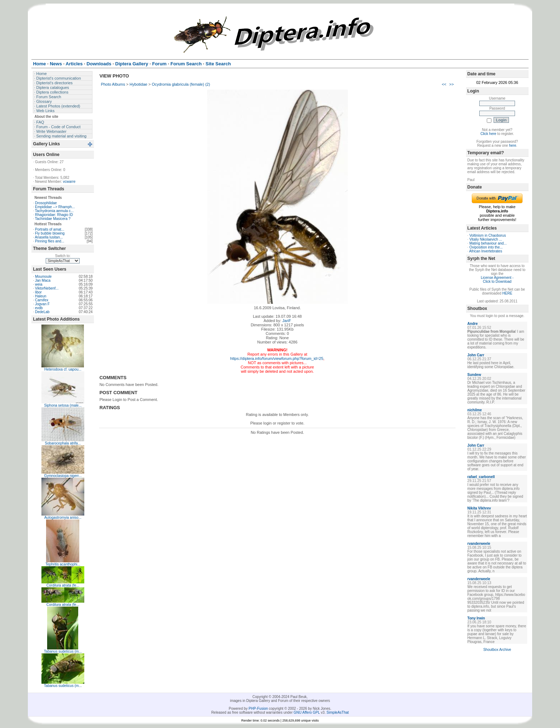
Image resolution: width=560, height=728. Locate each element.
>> (452, 84)
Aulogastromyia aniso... (63, 518)
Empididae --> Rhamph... (55, 207)
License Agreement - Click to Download (497, 280)
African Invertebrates (486, 251)
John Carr (476, 355)
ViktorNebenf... (47, 288)
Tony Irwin (476, 618)
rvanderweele (479, 544)
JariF (287, 321)
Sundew (474, 375)
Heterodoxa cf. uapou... (63, 369)
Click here (488, 134)
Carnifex (42, 300)
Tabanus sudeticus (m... (63, 651)
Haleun (41, 296)
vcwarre (69, 182)
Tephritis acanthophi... (63, 564)
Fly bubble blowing (50, 233)
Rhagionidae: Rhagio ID (54, 215)
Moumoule (43, 277)
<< (444, 84)
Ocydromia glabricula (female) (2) (181, 84)
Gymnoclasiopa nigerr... (63, 476)
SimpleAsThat (337, 712)
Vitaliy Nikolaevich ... (486, 239)
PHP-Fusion (258, 709)
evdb (39, 308)
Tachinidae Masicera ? (53, 219)
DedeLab (42, 312)
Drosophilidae (46, 203)
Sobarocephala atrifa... (63, 443)
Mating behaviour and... (488, 243)
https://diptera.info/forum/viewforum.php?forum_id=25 (277, 358)
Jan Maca (43, 280)
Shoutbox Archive (497, 650)
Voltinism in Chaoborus (487, 235)
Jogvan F (42, 304)
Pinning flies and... (50, 241)
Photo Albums (113, 84)
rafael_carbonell (481, 477)
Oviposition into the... (486, 247)
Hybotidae (139, 84)
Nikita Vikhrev (479, 508)
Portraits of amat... (50, 229)
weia (39, 284)
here (512, 145)
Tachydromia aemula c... (54, 211)
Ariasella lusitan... (49, 237)
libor (38, 292)
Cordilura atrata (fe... (63, 585)
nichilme (475, 410)
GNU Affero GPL (307, 712)
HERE (507, 293)
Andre (473, 324)
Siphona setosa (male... (63, 405)
